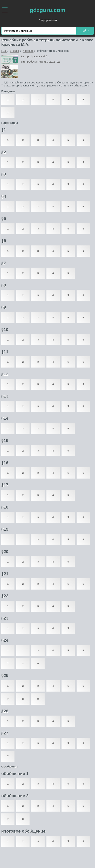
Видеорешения (48, 20)
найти (85, 31)
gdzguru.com (47, 10)
